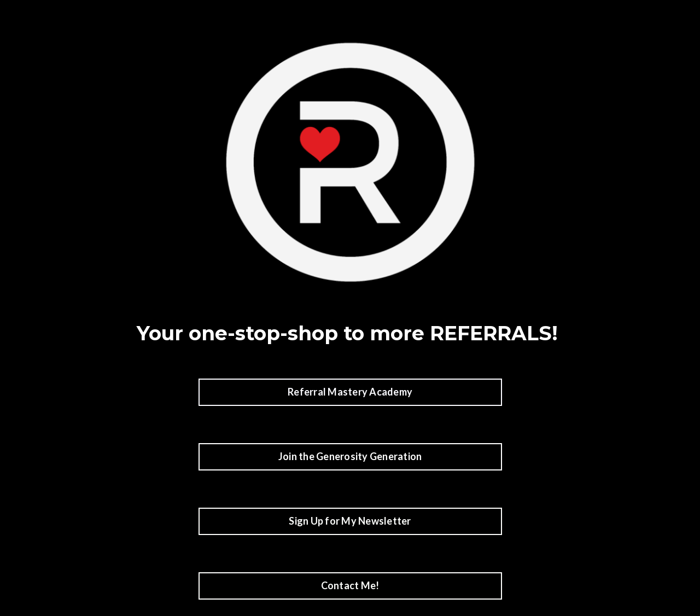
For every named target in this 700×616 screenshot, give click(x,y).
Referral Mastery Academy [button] (350, 392)
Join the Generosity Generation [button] (350, 456)
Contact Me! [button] (350, 585)
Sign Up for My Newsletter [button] (350, 521)
